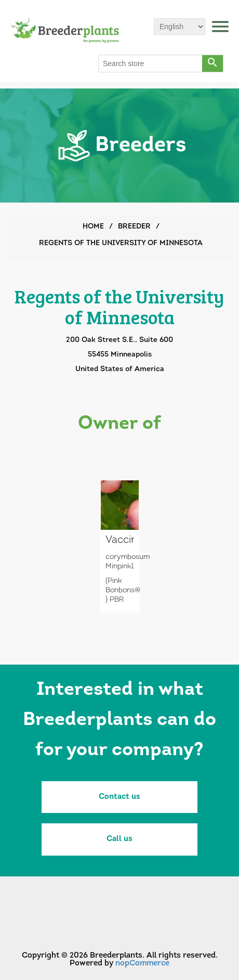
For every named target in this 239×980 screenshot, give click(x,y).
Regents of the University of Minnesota (121, 243)
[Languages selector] (180, 27)
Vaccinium (119, 540)
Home (93, 227)
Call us (119, 839)
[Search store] (151, 63)
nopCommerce (142, 964)
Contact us (119, 797)
